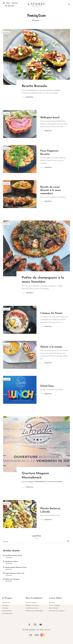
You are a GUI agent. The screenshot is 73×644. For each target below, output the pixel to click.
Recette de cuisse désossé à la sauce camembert (51, 190)
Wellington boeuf (50, 118)
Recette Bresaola (34, 86)
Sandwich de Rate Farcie (14, 556)
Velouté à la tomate (51, 347)
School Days (47, 386)
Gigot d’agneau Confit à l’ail (15, 573)
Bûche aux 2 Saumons (12, 579)
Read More (30, 97)
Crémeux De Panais (51, 313)
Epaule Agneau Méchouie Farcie (16, 567)
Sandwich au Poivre (12, 561)
